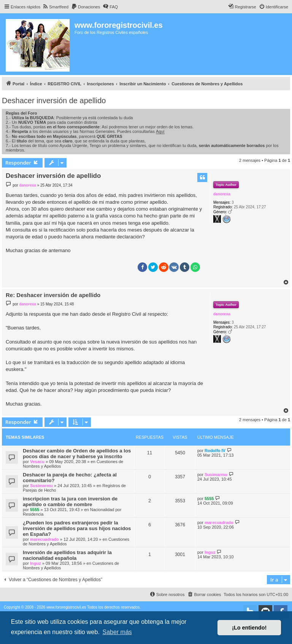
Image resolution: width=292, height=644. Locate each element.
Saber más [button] (117, 632)
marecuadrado (44, 539)
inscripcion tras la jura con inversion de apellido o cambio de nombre (70, 502)
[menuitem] (55, 7)
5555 (35, 510)
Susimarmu (41, 486)
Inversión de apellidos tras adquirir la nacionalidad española (67, 555)
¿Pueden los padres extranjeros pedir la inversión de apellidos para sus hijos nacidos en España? (77, 528)
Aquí (160, 131)
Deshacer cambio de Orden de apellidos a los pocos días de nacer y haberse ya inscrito (77, 454)
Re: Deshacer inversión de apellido (53, 295)
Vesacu (37, 462)
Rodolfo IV (215, 451)
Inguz (36, 563)
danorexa (222, 194)
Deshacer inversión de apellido (54, 101)
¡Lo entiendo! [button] (249, 628)
